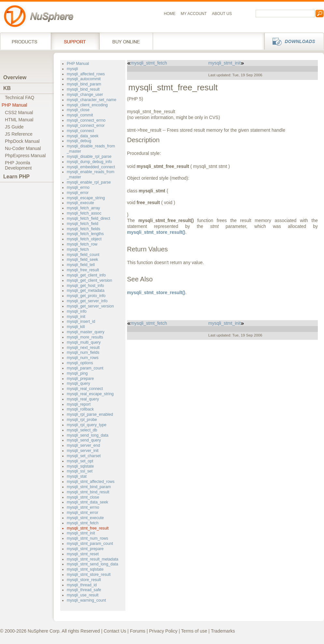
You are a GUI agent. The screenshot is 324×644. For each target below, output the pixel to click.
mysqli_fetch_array (83, 208)
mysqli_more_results (85, 337)
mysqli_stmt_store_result (89, 575)
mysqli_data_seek (83, 136)
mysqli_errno (78, 187)
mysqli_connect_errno (86, 120)
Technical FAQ (20, 97)
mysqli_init (76, 317)
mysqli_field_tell (81, 265)
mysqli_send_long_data (88, 435)
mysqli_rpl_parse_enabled (90, 414)
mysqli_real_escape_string (90, 394)
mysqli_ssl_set (80, 471)
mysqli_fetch (78, 249)
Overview (15, 77)
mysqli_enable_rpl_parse (89, 182)
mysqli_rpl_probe (82, 420)
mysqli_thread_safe (84, 590)
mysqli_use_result (83, 595)
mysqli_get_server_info (87, 301)
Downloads (292, 41)
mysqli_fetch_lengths (85, 234)
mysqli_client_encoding (87, 105)
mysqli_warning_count (86, 600)
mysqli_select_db (82, 430)
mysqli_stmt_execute (85, 518)
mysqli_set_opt (80, 461)
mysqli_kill (76, 327)
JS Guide (14, 127)
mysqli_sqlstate (80, 466)
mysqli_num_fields (83, 352)
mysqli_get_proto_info (86, 296)
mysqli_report (79, 404)
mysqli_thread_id (82, 585)
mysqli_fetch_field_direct (88, 218)
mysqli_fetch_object (84, 239)
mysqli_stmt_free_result (88, 528)
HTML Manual (19, 120)
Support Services (75, 41)
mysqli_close (78, 110)
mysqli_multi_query (84, 342)
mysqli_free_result (83, 270)
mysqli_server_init (83, 451)
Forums (138, 631)
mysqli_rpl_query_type (87, 425)
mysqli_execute (80, 203)
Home (170, 14)
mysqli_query (78, 383)
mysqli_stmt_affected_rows (91, 482)
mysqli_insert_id (81, 322)
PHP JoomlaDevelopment (18, 165)
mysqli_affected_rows (86, 74)
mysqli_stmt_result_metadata (92, 559)
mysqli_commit (80, 115)
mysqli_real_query (83, 399)
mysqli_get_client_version (89, 280)
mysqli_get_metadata (86, 291)
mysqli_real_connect (85, 389)
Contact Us (115, 631)
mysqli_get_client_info (86, 275)
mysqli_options (80, 363)
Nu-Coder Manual (23, 148)
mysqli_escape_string (86, 198)
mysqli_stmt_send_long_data (92, 564)
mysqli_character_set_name (92, 100)
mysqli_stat (77, 476)
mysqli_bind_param (84, 84)
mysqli (72, 69)
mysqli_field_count (83, 255)
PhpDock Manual (22, 141)
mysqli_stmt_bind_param (89, 487)
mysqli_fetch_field (83, 224)
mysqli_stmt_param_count (90, 544)
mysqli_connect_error (86, 126)
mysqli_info (77, 311)
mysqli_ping (77, 373)
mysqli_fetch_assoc (84, 213)
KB (7, 88)
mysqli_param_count (85, 368)
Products (25, 41)
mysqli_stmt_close (83, 497)
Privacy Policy (163, 631)
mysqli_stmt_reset (83, 554)
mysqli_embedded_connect (91, 167)
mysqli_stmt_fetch (83, 523)
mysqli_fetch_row (82, 244)
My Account (194, 14)
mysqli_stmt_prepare (85, 549)
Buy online (126, 41)
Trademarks (223, 631)
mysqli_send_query (84, 440)
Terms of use (194, 631)
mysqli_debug (79, 141)
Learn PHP (16, 177)
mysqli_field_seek (82, 260)
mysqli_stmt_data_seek (87, 502)
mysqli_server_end (83, 445)
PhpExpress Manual (25, 156)
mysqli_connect (80, 131)
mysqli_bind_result (83, 89)
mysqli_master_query (86, 332)
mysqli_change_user (85, 95)
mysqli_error (78, 193)
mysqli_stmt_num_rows (87, 538)
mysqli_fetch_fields (84, 229)
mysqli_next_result (83, 348)
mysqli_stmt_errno (83, 507)
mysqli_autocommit (84, 79)
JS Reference (19, 134)
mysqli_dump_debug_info (89, 162)
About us (222, 14)
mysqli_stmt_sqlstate (85, 569)
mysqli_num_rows (83, 358)
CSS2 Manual (19, 112)
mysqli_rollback (80, 409)
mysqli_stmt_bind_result (88, 492)
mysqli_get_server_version (90, 306)
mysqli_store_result (84, 580)
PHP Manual (14, 105)
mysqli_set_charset (84, 456)
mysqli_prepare (80, 379)
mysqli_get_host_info (85, 286)
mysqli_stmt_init (81, 533)
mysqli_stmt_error (83, 513)
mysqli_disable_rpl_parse (89, 157)
